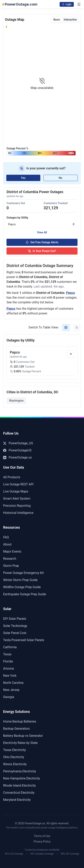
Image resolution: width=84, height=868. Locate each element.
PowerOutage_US (18, 443)
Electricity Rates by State (20, 743)
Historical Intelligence (18, 513)
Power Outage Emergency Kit (23, 573)
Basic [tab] (57, 20)
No (61, 178)
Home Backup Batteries (20, 721)
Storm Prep (11, 566)
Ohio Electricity (14, 757)
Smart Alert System (17, 499)
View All (42, 232)
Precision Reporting (17, 506)
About (7, 544)
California (10, 647)
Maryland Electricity (17, 800)
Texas (7, 654)
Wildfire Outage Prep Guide (22, 587)
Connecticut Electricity (19, 793)
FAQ (6, 537)
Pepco (71, 293)
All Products (12, 477)
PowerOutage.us (18, 457)
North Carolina (13, 683)
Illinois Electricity (15, 764)
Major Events (12, 551)
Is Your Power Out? (42, 251)
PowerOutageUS (17, 450)
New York (10, 676)
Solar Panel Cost (15, 633)
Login (67, 4)
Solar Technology (15, 626)
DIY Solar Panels (15, 619)
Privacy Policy (42, 842)
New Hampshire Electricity (22, 778)
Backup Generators (16, 729)
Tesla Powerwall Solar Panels (24, 640)
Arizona (8, 668)
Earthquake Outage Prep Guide (25, 594)
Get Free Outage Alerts (42, 242)
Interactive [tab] (70, 20)
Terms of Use (42, 836)
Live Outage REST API (18, 484)
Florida (8, 661)
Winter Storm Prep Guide (20, 580)
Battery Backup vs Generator (23, 736)
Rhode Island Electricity (19, 785)
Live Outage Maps (16, 491)
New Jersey (11, 690)
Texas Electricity (15, 750)
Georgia (9, 697)
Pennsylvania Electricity (20, 771)
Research (10, 559)
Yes (23, 178)
